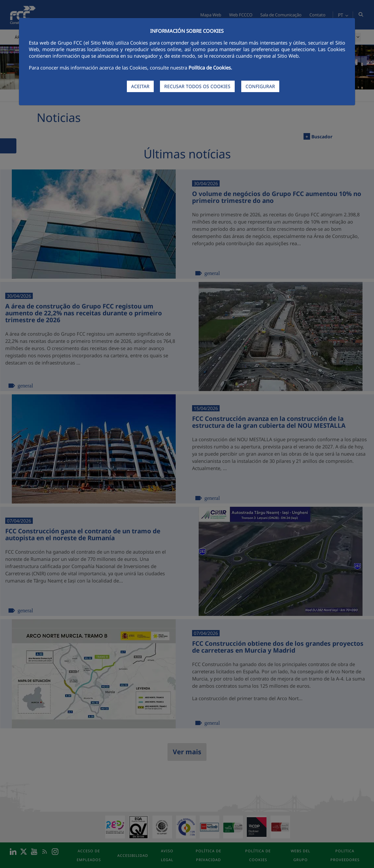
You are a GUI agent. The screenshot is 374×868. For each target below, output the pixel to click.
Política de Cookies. (210, 68)
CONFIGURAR (260, 86)
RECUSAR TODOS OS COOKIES (197, 86)
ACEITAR (140, 86)
